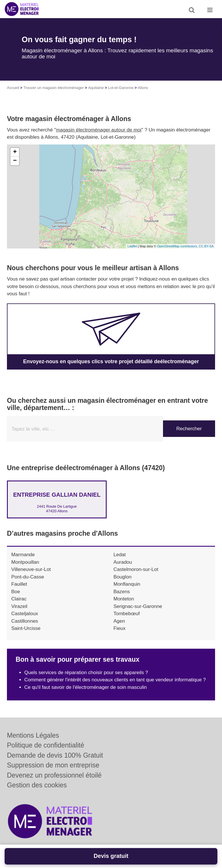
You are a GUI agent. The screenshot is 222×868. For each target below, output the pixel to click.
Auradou (123, 562)
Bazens (122, 592)
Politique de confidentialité (46, 745)
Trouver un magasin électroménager (54, 88)
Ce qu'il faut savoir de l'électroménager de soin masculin (86, 687)
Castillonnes (25, 621)
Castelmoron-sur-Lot (136, 569)
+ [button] (15, 152)
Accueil (13, 88)
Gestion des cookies (37, 785)
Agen (119, 621)
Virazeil (19, 606)
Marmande (23, 555)
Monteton (124, 599)
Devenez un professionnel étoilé (54, 775)
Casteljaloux (25, 614)
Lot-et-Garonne (121, 88)
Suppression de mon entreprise (53, 765)
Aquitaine (96, 88)
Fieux (120, 628)
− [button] (15, 161)
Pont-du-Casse (28, 577)
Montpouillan (25, 562)
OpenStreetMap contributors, (178, 246)
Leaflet (132, 246)
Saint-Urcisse (26, 628)
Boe (16, 592)
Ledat (120, 555)
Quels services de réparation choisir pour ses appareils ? (86, 673)
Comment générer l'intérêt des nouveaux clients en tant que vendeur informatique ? (115, 680)
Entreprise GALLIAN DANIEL (57, 495)
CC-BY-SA (206, 246)
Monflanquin (127, 584)
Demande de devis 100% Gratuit (55, 755)
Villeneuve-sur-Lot (31, 569)
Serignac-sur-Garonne (138, 606)
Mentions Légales (33, 735)
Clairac (19, 599)
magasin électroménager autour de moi (99, 130)
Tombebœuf (127, 614)
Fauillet (19, 584)
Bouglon (123, 577)
